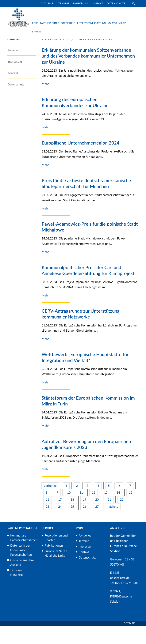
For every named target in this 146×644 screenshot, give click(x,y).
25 (72, 525)
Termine (64, 4)
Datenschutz (116, 4)
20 (97, 518)
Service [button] (37, 32)
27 (97, 525)
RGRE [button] (35, 23)
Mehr (45, 102)
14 (118, 511)
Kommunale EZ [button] (117, 23)
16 (48, 518)
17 (60, 518)
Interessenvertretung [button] (91, 23)
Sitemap (129, 642)
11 (81, 511)
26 (85, 525)
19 (85, 518)
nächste (113, 525)
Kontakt (97, 4)
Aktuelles (48, 4)
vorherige (50, 504)
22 (122, 518)
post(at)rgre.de (120, 596)
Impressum (80, 4)
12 (94, 511)
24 (60, 525)
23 (48, 525)
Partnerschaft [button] (50, 23)
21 (109, 518)
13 (106, 511)
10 (69, 511)
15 (131, 511)
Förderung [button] (68, 23)
